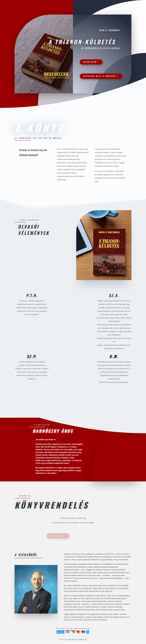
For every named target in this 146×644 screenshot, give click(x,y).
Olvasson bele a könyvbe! (98, 76)
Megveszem (88, 62)
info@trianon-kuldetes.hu (77, 639)
